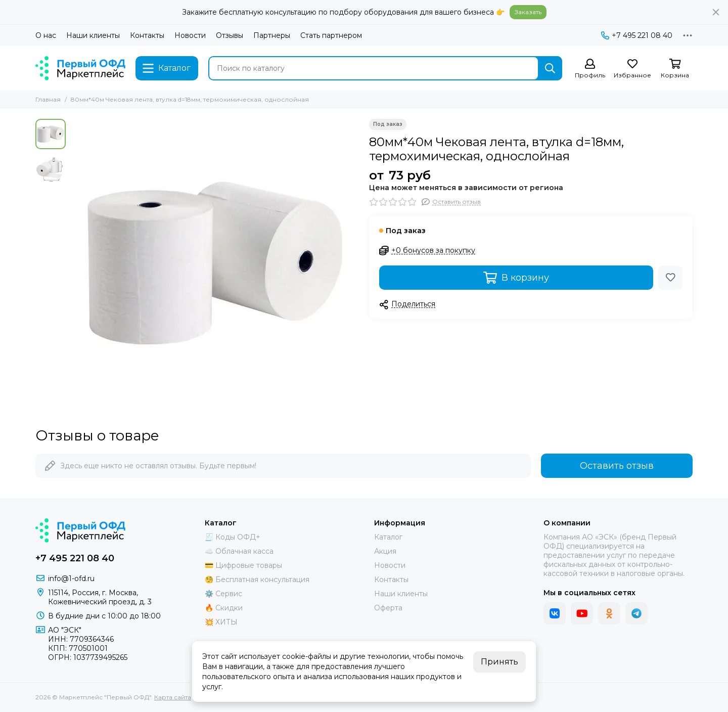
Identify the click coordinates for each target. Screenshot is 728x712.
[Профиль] (590, 69)
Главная (48, 99)
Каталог (388, 537)
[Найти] (550, 68)
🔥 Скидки (224, 608)
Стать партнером (331, 35)
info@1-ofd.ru (71, 579)
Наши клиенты (93, 35)
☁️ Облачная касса (239, 551)
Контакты (147, 35)
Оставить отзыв (617, 466)
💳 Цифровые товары (243, 565)
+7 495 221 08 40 (637, 35)
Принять (499, 662)
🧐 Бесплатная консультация (257, 580)
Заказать (528, 12)
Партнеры (272, 35)
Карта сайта (173, 697)
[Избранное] (632, 69)
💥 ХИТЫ (221, 622)
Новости (190, 35)
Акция (385, 551)
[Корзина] (675, 69)
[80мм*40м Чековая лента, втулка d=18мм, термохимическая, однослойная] (215, 263)
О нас (46, 35)
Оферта (388, 608)
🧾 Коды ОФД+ (233, 537)
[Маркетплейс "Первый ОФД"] (80, 68)
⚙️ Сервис (223, 594)
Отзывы (230, 35)
